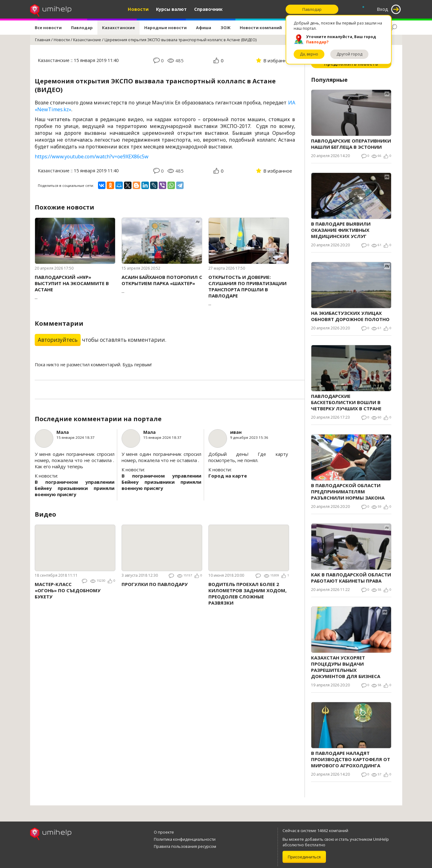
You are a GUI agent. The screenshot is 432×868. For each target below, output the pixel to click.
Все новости (48, 28)
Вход (383, 9)
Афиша (204, 28)
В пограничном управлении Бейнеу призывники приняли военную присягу (75, 488)
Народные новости (165, 28)
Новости (138, 9)
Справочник (208, 9)
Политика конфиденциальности (185, 839)
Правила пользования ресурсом (185, 846)
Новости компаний (261, 28)
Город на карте (228, 476)
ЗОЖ (225, 28)
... (75, 287)
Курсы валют (171, 9)
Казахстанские (118, 28)
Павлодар (82, 28)
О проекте (164, 832)
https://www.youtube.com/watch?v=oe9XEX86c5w (92, 156)
